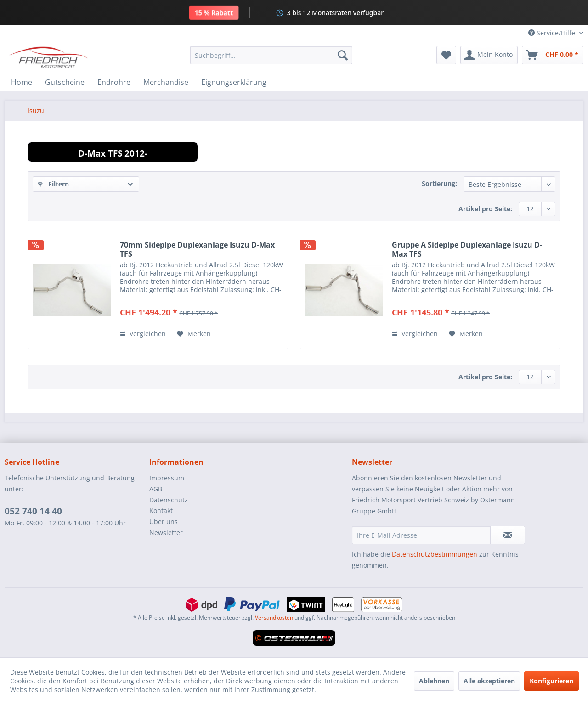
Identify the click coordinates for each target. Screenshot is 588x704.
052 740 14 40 (33, 511)
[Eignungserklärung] (234, 82)
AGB (156, 489)
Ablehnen (434, 681)
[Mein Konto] (489, 55)
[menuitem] (271, 55)
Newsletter (166, 532)
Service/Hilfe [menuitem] (553, 33)
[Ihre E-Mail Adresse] (421, 535)
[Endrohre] (114, 82)
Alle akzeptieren (489, 681)
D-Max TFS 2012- (113, 153)
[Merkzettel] (446, 55)
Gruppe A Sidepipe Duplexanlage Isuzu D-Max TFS (467, 249)
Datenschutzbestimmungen (435, 554)
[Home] (22, 82)
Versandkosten (274, 617)
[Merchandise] (166, 82)
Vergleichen (143, 334)
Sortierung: (439, 183)
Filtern (53, 184)
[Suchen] (343, 55)
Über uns (164, 521)
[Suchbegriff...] (271, 55)
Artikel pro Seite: (485, 209)
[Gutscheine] (65, 82)
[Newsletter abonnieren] (508, 535)
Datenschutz (169, 500)
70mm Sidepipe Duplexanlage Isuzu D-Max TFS (197, 249)
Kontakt (161, 510)
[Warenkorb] (553, 55)
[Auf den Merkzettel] (194, 334)
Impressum (167, 478)
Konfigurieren (551, 681)
